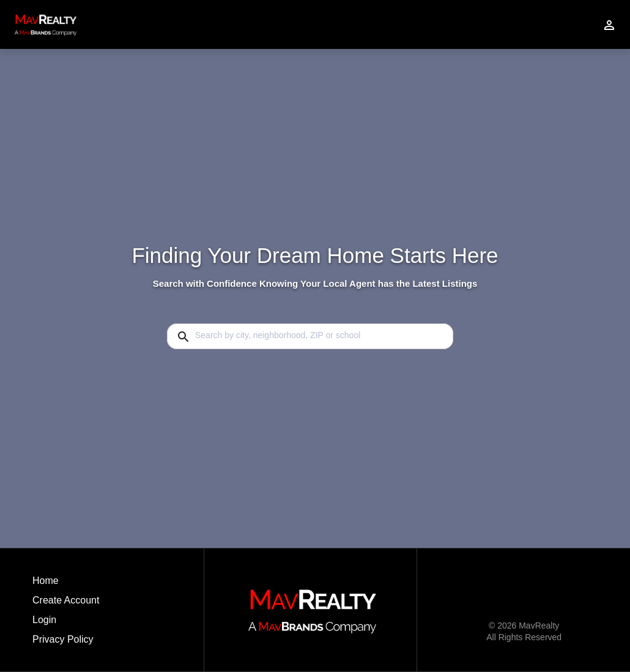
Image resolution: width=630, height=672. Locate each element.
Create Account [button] (66, 600)
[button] (66, 623)
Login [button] (44, 620)
